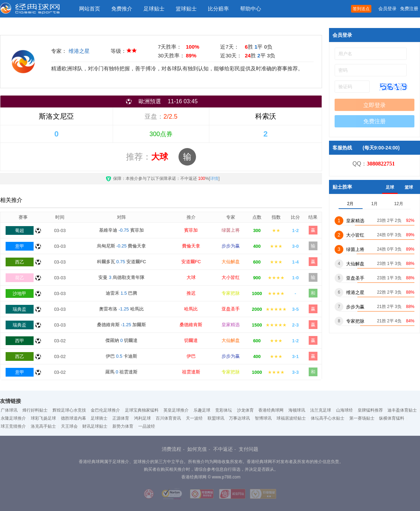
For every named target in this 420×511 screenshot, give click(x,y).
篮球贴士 (186, 9)
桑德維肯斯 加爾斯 (122, 325)
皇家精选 (231, 325)
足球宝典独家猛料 (142, 410)
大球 (191, 277)
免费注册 (409, 9)
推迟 (191, 293)
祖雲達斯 (191, 372)
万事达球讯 (239, 418)
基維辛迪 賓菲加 (121, 230)
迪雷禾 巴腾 (121, 293)
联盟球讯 (216, 418)
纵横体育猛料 (392, 418)
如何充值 (197, 449)
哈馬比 (191, 309)
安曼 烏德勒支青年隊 (121, 277)
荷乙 (20, 278)
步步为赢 (231, 246)
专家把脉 (231, 293)
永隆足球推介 (13, 418)
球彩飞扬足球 (43, 418)
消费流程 (171, 449)
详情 (214, 178)
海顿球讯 (297, 410)
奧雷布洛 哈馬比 (121, 309)
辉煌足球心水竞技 (69, 410)
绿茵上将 (231, 230)
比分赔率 (218, 9)
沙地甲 (19, 293)
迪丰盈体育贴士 (402, 410)
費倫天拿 (191, 246)
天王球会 (69, 426)
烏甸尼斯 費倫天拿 (122, 246)
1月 (375, 204)
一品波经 (147, 426)
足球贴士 (154, 9)
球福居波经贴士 (291, 418)
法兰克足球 (321, 410)
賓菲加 (191, 230)
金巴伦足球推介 (105, 410)
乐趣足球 (202, 410)
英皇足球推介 (176, 410)
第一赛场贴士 (362, 418)
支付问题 (248, 449)
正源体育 (121, 418)
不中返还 (223, 449)
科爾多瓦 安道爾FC (122, 262)
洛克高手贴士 (43, 426)
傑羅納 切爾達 (121, 340)
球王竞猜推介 (13, 426)
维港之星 (79, 51)
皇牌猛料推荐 (370, 410)
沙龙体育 (245, 410)
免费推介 (122, 9)
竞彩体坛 (224, 410)
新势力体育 (123, 426)
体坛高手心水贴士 (328, 418)
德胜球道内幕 (73, 418)
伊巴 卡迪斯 (121, 356)
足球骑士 (99, 418)
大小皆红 (231, 277)
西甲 (20, 341)
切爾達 (191, 340)
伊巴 (191, 356)
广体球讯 (9, 410)
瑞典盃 (19, 309)
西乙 (20, 262)
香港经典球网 (271, 410)
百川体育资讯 (168, 418)
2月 (351, 204)
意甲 (20, 246)
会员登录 (387, 9)
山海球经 (344, 410)
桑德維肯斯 (191, 325)
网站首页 (90, 9)
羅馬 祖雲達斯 (121, 372)
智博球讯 (263, 418)
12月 (398, 204)
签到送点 (361, 9)
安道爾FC (191, 262)
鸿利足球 (142, 418)
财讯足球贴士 (95, 426)
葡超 (20, 230)
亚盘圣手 (231, 309)
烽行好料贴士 (35, 410)
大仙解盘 (231, 262)
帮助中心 (251, 9)
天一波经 (194, 418)
